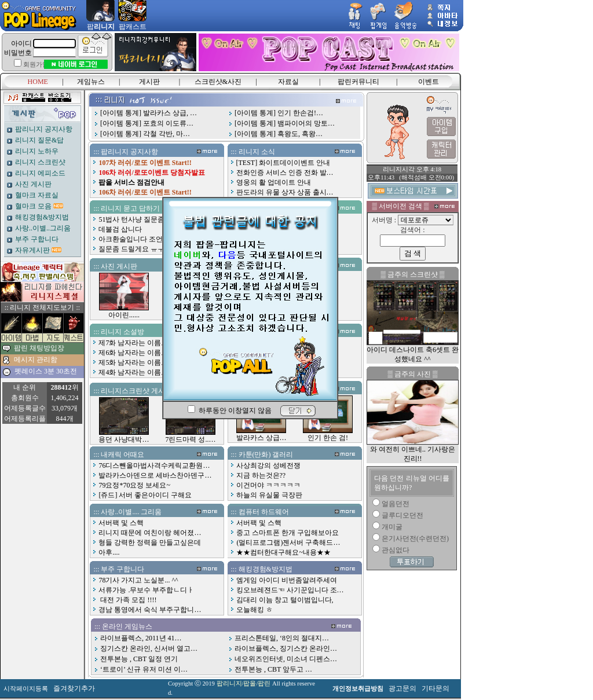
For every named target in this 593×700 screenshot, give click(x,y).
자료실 (288, 82)
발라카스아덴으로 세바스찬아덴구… (155, 475)
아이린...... (124, 311)
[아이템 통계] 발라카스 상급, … (149, 113)
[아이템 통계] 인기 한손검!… (279, 113)
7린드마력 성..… (190, 436)
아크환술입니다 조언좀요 (138, 239)
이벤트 (429, 82)
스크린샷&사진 (218, 82)
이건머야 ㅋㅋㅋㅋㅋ (268, 485)
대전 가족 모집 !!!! (127, 600)
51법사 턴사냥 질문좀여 (135, 219)
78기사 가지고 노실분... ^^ (138, 580)
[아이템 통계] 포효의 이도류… (147, 123)
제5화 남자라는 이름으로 (137, 362)
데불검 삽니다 (120, 229)
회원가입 (36, 65)
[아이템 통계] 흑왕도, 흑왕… (279, 134)
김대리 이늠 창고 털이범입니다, (285, 600)
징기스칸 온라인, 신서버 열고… (149, 648)
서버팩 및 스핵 (121, 523)
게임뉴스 (91, 82)
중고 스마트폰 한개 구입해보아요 (288, 533)
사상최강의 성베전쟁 (268, 466)
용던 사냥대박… (124, 436)
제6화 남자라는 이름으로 (137, 353)
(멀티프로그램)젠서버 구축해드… (288, 543)
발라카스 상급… (261, 434)
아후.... (109, 552)
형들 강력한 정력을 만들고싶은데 (150, 543)
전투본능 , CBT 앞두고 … (273, 669)
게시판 (149, 82)
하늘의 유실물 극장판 (269, 495)
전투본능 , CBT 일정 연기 (139, 659)
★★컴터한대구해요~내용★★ (283, 552)
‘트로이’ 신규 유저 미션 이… (144, 669)
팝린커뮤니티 (358, 82)
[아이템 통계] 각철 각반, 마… (145, 134)
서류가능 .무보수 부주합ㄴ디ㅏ (146, 590)
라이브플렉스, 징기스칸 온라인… (286, 648)
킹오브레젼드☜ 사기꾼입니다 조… (290, 590)
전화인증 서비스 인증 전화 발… (285, 173)
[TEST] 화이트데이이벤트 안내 (283, 163)
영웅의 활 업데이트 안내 (274, 182)
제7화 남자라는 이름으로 (137, 343)
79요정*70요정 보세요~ (134, 485)
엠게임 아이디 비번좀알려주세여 (287, 580)
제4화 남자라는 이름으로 (137, 372)
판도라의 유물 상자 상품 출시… (285, 192)
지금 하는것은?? (261, 475)
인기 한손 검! (328, 434)
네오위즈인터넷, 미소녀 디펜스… (286, 659)
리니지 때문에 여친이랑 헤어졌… (150, 533)
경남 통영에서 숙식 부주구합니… (150, 610)
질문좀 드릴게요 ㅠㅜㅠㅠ (138, 249)
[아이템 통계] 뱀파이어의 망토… (285, 123)
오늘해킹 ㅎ (255, 610)
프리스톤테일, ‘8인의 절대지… (282, 638)
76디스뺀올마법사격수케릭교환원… (154, 466)
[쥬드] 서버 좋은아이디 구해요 (145, 495)
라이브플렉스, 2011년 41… (141, 638)
